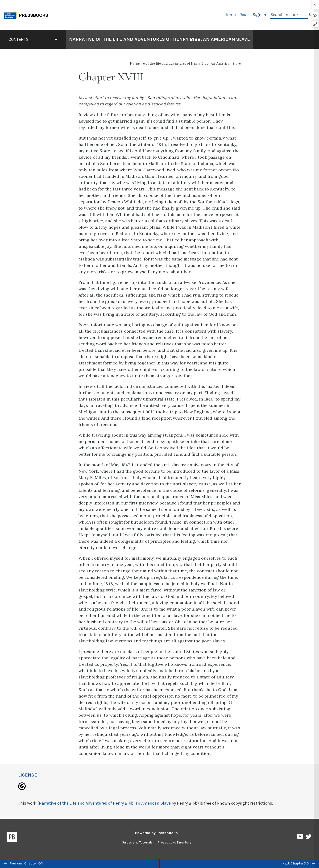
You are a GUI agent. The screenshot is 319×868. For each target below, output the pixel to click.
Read (244, 15)
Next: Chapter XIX (299, 863)
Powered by (156, 833)
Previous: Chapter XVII (24, 863)
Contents (33, 39)
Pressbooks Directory (174, 842)
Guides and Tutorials (137, 842)
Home (230, 15)
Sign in (259, 15)
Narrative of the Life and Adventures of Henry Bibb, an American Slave (105, 803)
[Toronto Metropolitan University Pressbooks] (28, 14)
